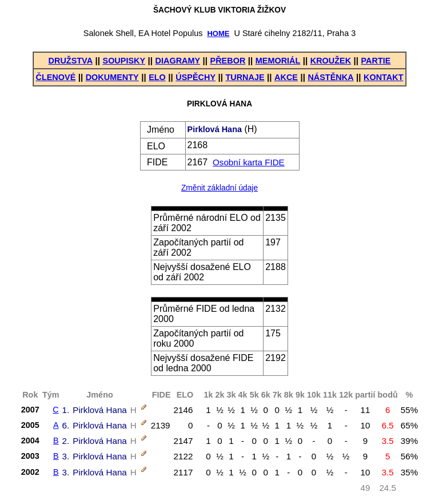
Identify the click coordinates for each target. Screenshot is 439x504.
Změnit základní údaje (219, 188)
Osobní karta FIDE (249, 162)
